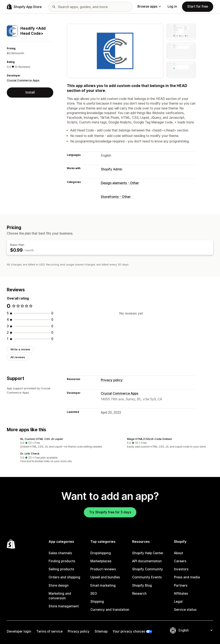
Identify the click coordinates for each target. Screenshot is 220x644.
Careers (180, 561)
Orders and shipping (64, 577)
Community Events (147, 577)
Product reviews (103, 569)
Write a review (20, 349)
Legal (178, 602)
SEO (94, 594)
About (179, 553)
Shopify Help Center (148, 553)
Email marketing (103, 585)
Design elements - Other (120, 183)
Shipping (97, 602)
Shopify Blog (142, 585)
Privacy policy (112, 380)
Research (139, 594)
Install (30, 92)
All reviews (18, 357)
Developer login (19, 631)
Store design (59, 585)
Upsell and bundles (105, 577)
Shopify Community (148, 569)
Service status (185, 610)
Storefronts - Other (116, 197)
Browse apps (149, 6)
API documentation (147, 561)
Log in (172, 6)
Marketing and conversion (60, 596)
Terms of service (49, 631)
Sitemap (101, 631)
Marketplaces (101, 561)
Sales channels (60, 553)
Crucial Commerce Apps (23, 80)
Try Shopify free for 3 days (110, 512)
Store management (64, 606)
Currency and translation (110, 610)
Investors (181, 569)
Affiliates (181, 594)
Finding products (62, 561)
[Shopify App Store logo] (24, 7)
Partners (181, 585)
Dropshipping (101, 553)
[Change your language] (195, 630)
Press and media (187, 577)
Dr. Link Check (30, 453)
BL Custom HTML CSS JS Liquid (41, 439)
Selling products (61, 569)
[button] (57, 443)
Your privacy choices (129, 631)
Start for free (198, 6)
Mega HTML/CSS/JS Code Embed (149, 439)
